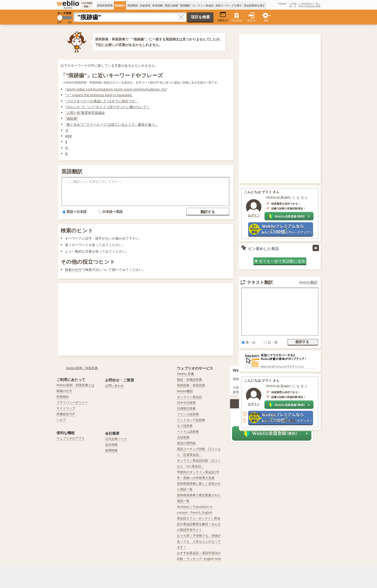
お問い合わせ (114, 385)
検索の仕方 (73, 270)
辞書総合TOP (66, 414)
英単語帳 (157, 5)
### (69, 136)
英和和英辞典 (105, 5)
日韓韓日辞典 (186, 408)
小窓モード (223, 16)
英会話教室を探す (254, 5)
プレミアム (237, 20)
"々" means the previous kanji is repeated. (99, 95)
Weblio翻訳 (308, 282)
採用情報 (111, 450)
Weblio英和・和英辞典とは (76, 385)
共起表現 (145, 5)
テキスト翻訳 (260, 282)
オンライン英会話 (203, 5)
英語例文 (120, 5)
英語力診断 (171, 5)
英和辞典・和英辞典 (191, 385)
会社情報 (111, 444)
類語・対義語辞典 (189, 379)
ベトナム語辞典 (188, 431)
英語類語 (132, 5)
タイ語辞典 (185, 426)
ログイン (251, 20)
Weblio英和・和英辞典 (82, 368)
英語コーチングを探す (229, 5)
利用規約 (63, 397)
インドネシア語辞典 (191, 420)
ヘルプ (61, 420)
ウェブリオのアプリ (71, 438)
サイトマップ (66, 408)
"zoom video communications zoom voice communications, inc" (116, 89)
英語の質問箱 (186, 443)
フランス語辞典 (188, 414)
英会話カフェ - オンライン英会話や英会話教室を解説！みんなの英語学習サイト (199, 524)
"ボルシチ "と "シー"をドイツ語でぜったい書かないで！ (107, 107)
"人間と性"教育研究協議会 (85, 113)
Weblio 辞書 (185, 374)
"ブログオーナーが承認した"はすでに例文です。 (102, 101)
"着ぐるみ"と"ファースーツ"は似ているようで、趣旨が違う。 (112, 124)
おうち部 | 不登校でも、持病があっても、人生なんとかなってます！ (199, 541)
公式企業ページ (116, 439)
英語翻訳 (185, 5)
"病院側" (72, 118)
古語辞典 (183, 437)
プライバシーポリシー (72, 402)
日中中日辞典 (186, 403)
